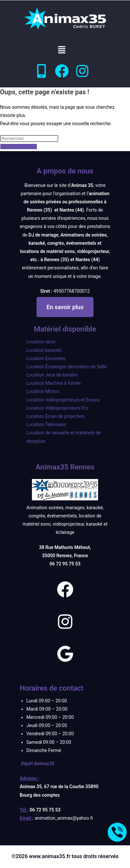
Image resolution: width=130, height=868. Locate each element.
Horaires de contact (52, 688)
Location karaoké (44, 350)
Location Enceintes (46, 358)
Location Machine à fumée (53, 383)
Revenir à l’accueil (19, 147)
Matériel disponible (65, 329)
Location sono (41, 342)
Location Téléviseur (46, 424)
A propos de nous (65, 171)
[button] (62, 50)
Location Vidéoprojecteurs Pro (57, 408)
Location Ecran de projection (55, 416)
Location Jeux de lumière (52, 375)
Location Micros (43, 391)
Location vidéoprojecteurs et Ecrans (63, 400)
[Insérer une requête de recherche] (29, 138)
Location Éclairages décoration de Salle (66, 367)
